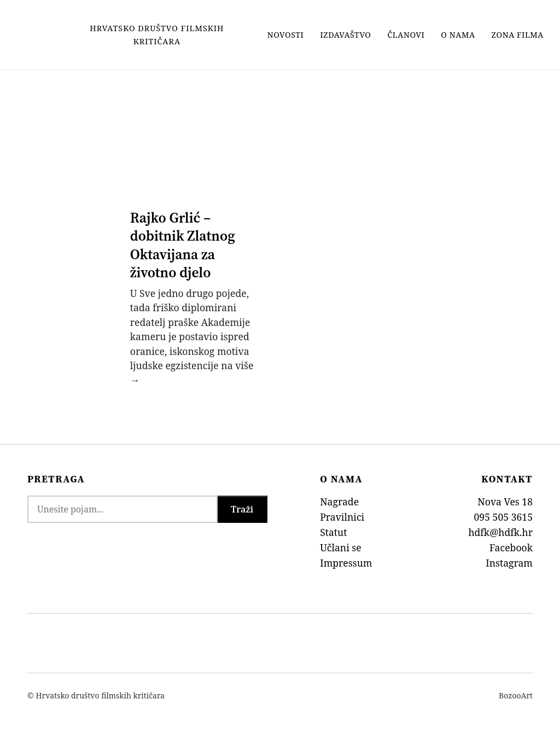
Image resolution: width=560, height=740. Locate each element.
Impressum (346, 563)
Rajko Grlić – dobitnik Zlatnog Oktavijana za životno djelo (183, 245)
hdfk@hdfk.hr (500, 532)
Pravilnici (342, 517)
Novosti (286, 35)
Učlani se (341, 547)
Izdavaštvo (345, 35)
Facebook (511, 547)
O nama (458, 35)
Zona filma (518, 35)
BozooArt (516, 695)
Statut (333, 532)
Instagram (509, 563)
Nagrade (339, 502)
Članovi (406, 35)
